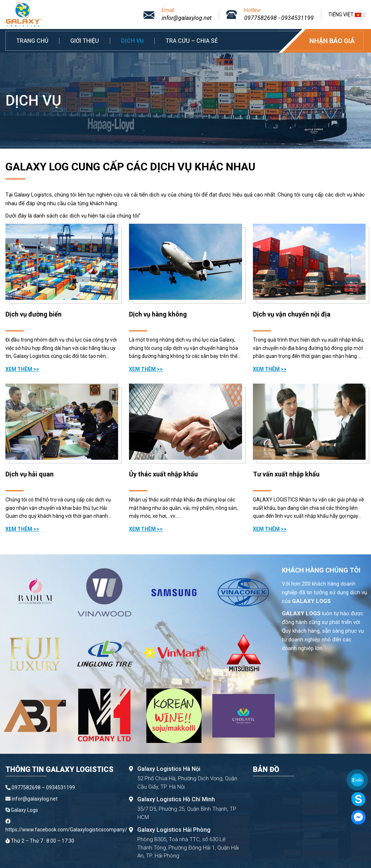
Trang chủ (32, 41)
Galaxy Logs (24, 810)
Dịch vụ (132, 41)
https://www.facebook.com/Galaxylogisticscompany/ (66, 830)
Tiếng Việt (347, 15)
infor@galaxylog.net (187, 18)
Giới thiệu (85, 41)
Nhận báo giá (332, 41)
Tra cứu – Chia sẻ (192, 41)
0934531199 (297, 18)
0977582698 (260, 18)
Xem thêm (19, 369)
